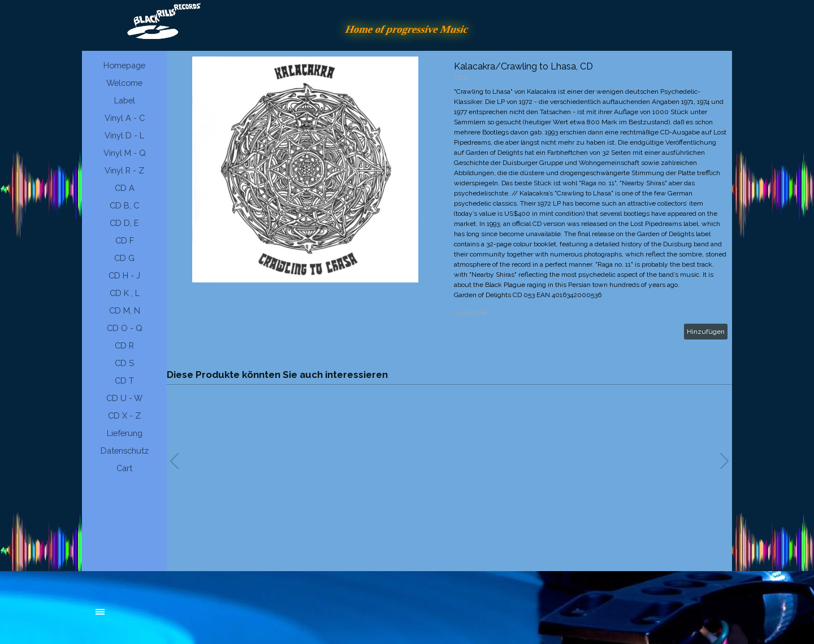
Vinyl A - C (125, 118)
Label (125, 100)
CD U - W (124, 398)
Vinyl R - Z (124, 170)
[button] (724, 461)
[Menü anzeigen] (100, 612)
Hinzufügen (706, 332)
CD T (124, 380)
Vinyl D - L (124, 135)
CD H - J (124, 275)
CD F (125, 240)
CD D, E (124, 223)
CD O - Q (125, 328)
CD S (124, 363)
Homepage (124, 65)
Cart (124, 468)
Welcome (124, 83)
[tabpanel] (181, 617)
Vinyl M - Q (125, 153)
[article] (449, 200)
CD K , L (125, 293)
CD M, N (125, 310)
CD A (125, 188)
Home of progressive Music (407, 29)
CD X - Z (124, 415)
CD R (124, 345)
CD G (124, 258)
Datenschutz (125, 451)
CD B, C (124, 205)
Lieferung (125, 433)
